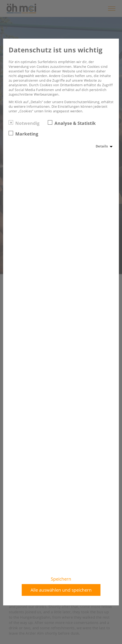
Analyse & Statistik (75, 123)
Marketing (27, 134)
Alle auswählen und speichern (61, 590)
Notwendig (27, 123)
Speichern (61, 579)
